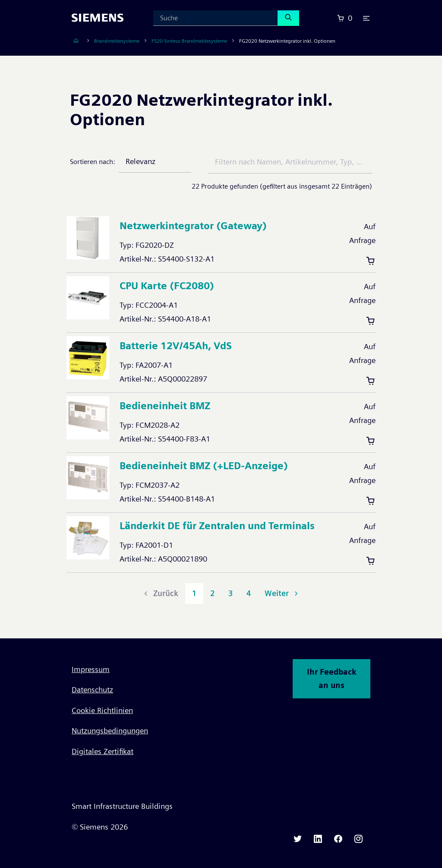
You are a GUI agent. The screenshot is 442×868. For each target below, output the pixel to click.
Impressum (91, 669)
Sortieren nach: (93, 162)
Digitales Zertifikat (103, 751)
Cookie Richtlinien (102, 710)
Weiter (282, 593)
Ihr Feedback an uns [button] (331, 679)
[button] (366, 18)
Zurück (160, 593)
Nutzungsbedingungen (110, 731)
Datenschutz (92, 690)
